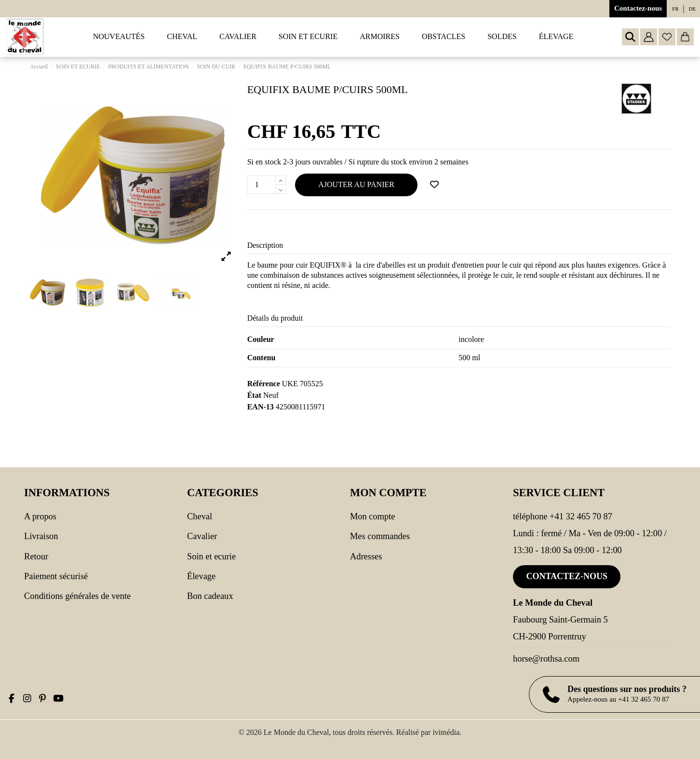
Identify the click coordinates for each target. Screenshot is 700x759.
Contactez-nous (638, 8)
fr (675, 9)
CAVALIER (202, 536)
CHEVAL (200, 516)
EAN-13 (261, 407)
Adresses (366, 556)
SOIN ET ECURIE (211, 556)
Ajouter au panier (356, 184)
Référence (264, 384)
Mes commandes (380, 536)
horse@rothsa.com (546, 659)
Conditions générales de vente (77, 596)
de (693, 9)
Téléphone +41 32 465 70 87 (563, 516)
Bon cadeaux (210, 596)
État (254, 395)
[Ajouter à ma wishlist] (434, 185)
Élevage (201, 576)
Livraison (41, 536)
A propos (40, 516)
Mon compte (372, 516)
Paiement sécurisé (56, 576)
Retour (36, 556)
